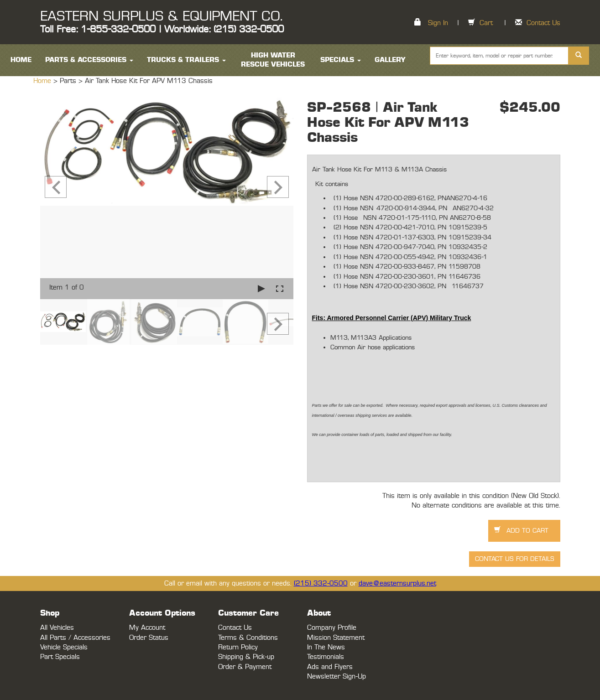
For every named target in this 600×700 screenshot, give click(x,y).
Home (43, 81)
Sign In (438, 23)
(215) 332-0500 (321, 583)
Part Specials (60, 657)
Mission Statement (336, 638)
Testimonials (326, 657)
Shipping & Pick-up (246, 657)
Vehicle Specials (64, 647)
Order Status (149, 638)
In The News (326, 647)
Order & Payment (245, 667)
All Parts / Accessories (75, 638)
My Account (147, 628)
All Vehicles (57, 628)
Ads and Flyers (330, 667)
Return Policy (238, 647)
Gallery (390, 60)
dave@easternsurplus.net (397, 583)
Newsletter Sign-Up (337, 677)
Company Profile (332, 628)
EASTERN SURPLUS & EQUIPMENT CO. (161, 16)
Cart (486, 23)
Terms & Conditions (248, 638)
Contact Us (543, 23)
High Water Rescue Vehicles (273, 60)
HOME (21, 60)
